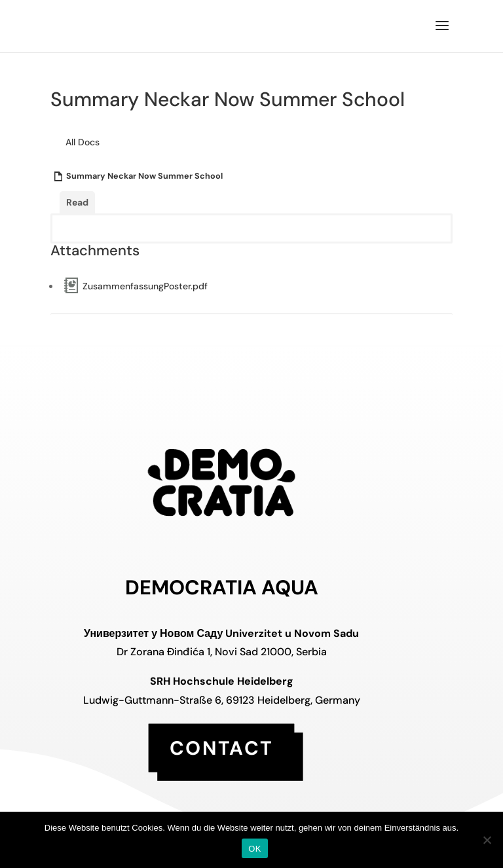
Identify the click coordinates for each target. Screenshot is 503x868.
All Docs (83, 142)
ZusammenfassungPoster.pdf (145, 286)
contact (221, 747)
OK (254, 849)
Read (77, 202)
